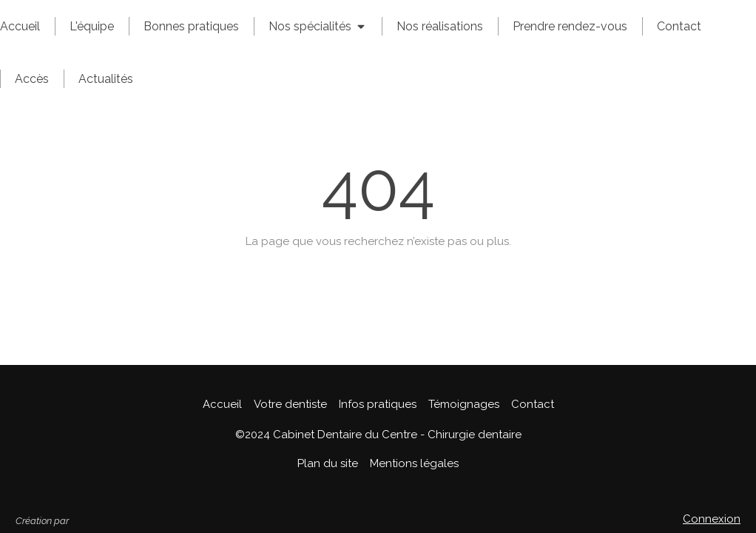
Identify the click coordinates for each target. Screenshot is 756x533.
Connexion (712, 519)
